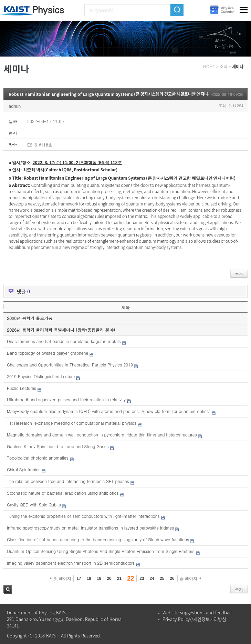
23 (142, 578)
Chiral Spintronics (24, 469)
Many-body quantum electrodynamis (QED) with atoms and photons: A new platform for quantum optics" (109, 411)
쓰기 (239, 589)
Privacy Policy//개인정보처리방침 (194, 619)
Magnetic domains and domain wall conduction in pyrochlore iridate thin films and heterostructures (102, 435)
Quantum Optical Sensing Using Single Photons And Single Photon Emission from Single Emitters (101, 551)
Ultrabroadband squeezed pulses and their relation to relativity (66, 399)
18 (89, 578)
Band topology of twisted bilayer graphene (48, 353)
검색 (8, 589)
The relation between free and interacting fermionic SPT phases (68, 481)
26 (172, 578)
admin (15, 106)
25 (162, 578)
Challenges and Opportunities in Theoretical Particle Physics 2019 (70, 365)
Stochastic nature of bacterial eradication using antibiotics (63, 493)
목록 (239, 274)
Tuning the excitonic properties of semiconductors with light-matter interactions (83, 516)
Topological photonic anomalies (38, 458)
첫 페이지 (61, 578)
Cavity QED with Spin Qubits (34, 505)
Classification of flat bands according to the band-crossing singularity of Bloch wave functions (98, 539)
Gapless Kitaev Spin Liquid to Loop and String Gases (58, 446)
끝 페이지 (191, 578)
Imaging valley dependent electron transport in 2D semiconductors (71, 563)
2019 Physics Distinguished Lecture (41, 376)
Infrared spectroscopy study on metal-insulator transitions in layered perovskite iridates (90, 528)
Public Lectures (22, 388)
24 (152, 578)
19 (99, 578)
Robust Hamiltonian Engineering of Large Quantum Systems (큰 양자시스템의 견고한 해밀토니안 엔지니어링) (113, 94)
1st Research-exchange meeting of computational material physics (72, 423)
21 (119, 578)
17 (79, 578)
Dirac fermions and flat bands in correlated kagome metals (64, 341)
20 (109, 578)
